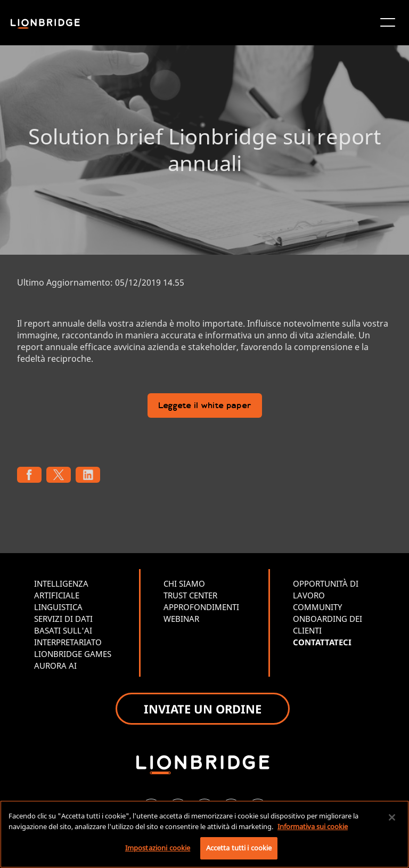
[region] (204, 834)
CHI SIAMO (184, 583)
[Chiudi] (392, 817)
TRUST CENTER (190, 595)
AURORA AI (55, 666)
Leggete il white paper (205, 406)
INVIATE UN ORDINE (203, 709)
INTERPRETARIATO (68, 642)
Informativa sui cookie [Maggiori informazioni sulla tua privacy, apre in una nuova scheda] (313, 826)
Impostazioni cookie (158, 848)
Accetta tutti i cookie (239, 848)
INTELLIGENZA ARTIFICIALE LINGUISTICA (61, 595)
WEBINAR (181, 619)
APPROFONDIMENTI (201, 607)
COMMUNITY (317, 607)
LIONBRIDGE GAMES (73, 654)
